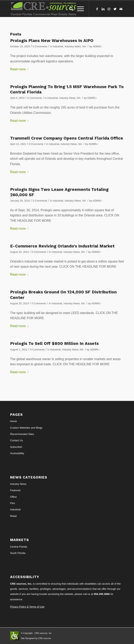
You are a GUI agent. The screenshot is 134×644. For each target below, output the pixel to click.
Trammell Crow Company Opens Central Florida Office (67, 138)
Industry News (73, 46)
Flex (13, 503)
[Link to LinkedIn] (103, 9)
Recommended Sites (22, 434)
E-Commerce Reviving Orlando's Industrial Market (62, 246)
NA (84, 46)
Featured (15, 490)
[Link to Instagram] (109, 9)
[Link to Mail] (121, 9)
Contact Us (16, 440)
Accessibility (17, 453)
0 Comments (40, 46)
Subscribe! (16, 447)
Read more (20, 69)
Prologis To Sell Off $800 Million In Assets (54, 343)
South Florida (18, 553)
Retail (13, 516)
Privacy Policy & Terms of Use (27, 607)
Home (14, 421)
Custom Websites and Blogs (26, 428)
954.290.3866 (102, 594)
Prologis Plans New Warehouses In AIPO (52, 40)
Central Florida (19, 547)
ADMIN (97, 46)
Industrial (58, 46)
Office (13, 497)
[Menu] (79, 9)
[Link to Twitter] (115, 9)
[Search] (69, 9)
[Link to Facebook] (97, 9)
